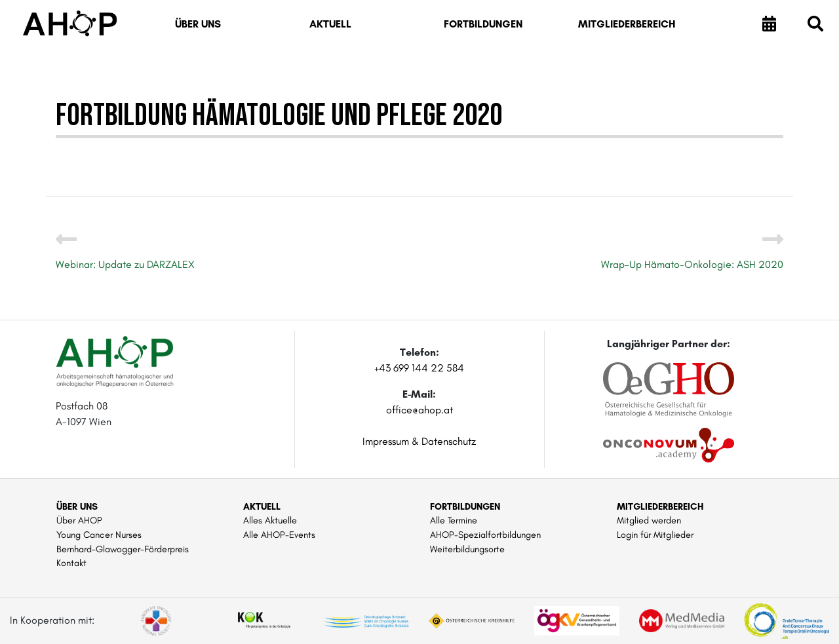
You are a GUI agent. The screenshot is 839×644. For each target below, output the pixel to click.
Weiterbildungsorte (467, 549)
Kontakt (71, 563)
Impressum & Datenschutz (419, 441)
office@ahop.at (419, 410)
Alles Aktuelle (270, 520)
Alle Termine (454, 520)
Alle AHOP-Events (279, 535)
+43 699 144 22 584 (419, 368)
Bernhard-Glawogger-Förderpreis (123, 549)
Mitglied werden (649, 520)
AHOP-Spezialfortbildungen (485, 535)
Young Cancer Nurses (99, 535)
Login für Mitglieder (655, 535)
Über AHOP (79, 520)
